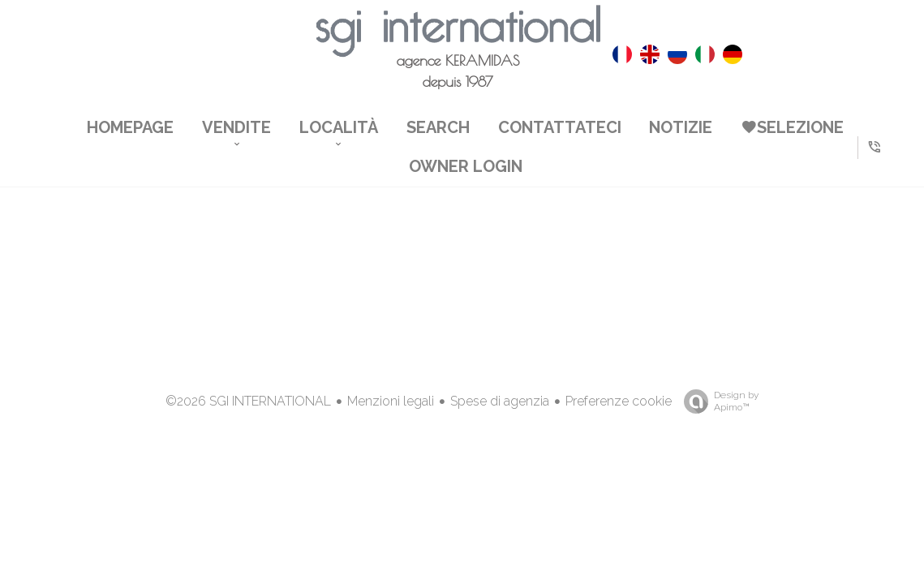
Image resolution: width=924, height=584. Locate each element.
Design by (717, 401)
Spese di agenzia (500, 401)
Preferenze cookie (619, 401)
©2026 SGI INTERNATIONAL (248, 401)
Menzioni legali (391, 401)
